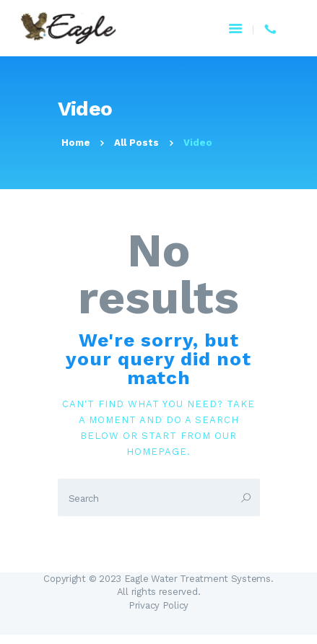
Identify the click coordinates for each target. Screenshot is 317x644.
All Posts (136, 143)
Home (76, 143)
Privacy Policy (158, 605)
